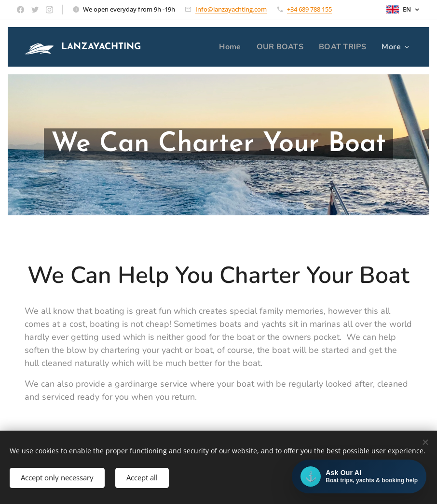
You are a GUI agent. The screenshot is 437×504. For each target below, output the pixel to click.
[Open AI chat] (359, 476)
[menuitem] (227, 47)
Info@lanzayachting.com (231, 9)
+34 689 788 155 (309, 9)
